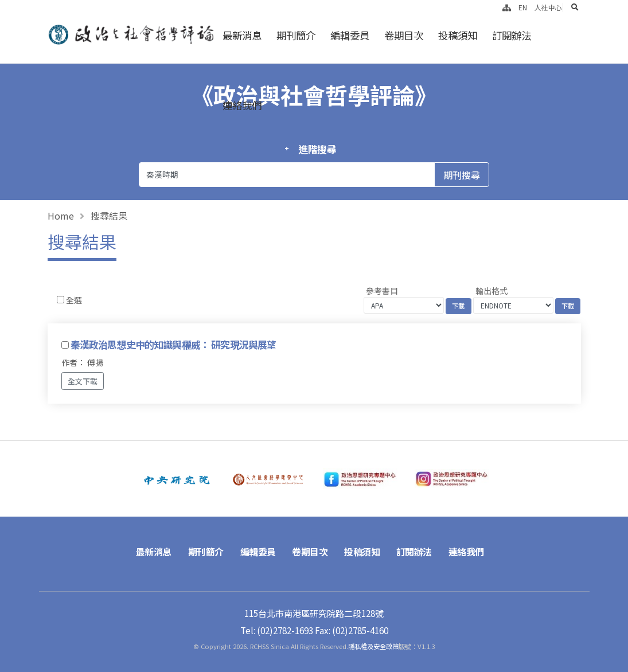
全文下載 (83, 381)
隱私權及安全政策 (373, 646)
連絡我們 (242, 105)
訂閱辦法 (512, 35)
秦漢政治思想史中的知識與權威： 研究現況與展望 (173, 345)
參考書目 (382, 291)
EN (523, 7)
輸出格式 (492, 291)
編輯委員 (350, 35)
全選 (74, 300)
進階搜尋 (317, 149)
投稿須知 (458, 35)
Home (61, 216)
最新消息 (242, 35)
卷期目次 (404, 35)
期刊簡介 (296, 35)
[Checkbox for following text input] (61, 300)
